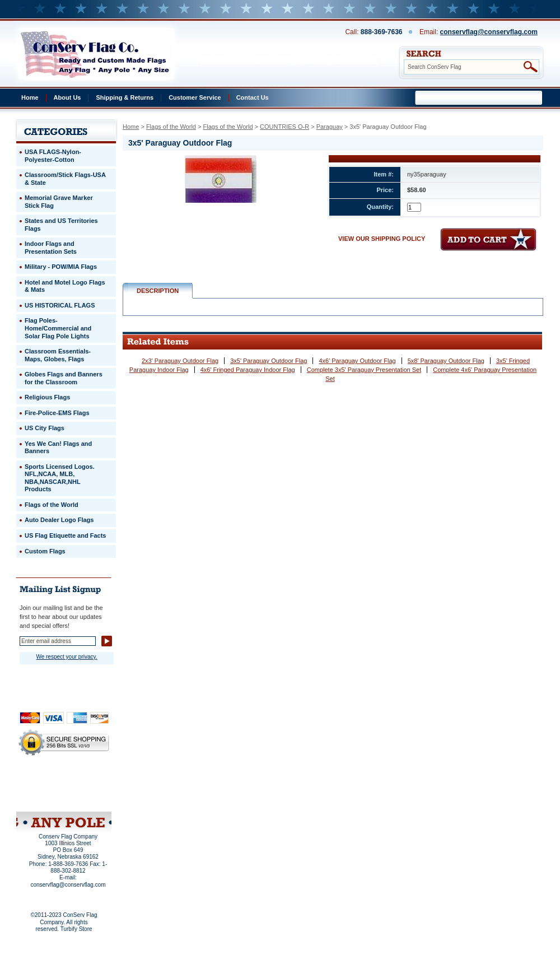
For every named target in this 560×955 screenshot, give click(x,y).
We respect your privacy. (66, 657)
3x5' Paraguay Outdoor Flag (269, 361)
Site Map (42, 797)
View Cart (85, 797)
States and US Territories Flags (61, 225)
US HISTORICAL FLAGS (60, 305)
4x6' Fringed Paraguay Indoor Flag (248, 370)
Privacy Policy (45, 782)
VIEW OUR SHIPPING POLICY (382, 239)
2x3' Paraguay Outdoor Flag (180, 361)
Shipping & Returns (125, 97)
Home (30, 97)
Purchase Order (86, 789)
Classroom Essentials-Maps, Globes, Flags (58, 355)
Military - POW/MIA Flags (61, 267)
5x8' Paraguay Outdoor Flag (446, 361)
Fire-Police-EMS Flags (57, 413)
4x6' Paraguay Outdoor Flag (357, 361)
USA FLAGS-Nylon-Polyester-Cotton (53, 156)
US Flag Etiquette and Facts (65, 535)
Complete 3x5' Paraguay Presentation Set (364, 370)
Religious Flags (47, 397)
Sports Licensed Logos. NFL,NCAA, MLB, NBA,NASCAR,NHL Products (60, 478)
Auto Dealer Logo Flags (59, 520)
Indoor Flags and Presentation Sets (51, 248)
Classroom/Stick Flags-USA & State (65, 179)
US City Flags (45, 428)
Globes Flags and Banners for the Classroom (64, 378)
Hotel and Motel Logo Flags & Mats (65, 286)
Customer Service (195, 97)
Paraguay (330, 127)
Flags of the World (171, 127)
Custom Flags (45, 551)
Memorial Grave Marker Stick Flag (59, 202)
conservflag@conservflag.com (489, 32)
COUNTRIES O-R (284, 127)
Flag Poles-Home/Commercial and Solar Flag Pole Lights (58, 328)
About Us (67, 97)
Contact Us (253, 97)
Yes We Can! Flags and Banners (58, 448)
